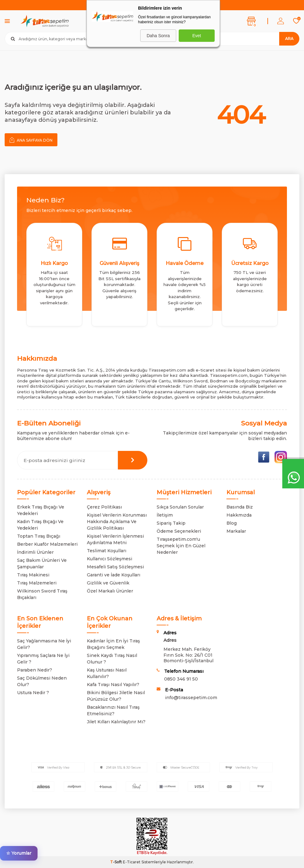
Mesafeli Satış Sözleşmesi (115, 567)
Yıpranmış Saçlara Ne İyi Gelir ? (43, 659)
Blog (232, 523)
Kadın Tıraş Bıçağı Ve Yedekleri (40, 525)
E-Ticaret (132, 862)
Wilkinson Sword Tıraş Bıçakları (42, 594)
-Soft (116, 862)
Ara (289, 39)
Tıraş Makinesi (33, 575)
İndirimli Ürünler (35, 552)
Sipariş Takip (171, 523)
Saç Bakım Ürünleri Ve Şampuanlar (42, 564)
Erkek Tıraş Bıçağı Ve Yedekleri (41, 510)
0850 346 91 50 (181, 679)
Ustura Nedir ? (33, 693)
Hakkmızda (239, 515)
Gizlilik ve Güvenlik (108, 583)
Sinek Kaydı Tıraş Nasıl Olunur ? (112, 659)
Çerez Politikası (104, 507)
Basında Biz (240, 507)
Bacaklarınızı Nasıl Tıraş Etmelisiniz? (113, 710)
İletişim (165, 515)
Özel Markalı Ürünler (110, 591)
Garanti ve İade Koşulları (114, 575)
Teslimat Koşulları (107, 551)
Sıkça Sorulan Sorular (180, 507)
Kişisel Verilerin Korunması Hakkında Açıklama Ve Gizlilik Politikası (117, 522)
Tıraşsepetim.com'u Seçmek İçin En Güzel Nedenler (181, 546)
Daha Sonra (158, 36)
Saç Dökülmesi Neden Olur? (42, 681)
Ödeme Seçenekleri (179, 531)
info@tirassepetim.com (191, 698)
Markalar (236, 531)
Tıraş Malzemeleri (37, 583)
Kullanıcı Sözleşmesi (110, 559)
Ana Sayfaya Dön (31, 140)
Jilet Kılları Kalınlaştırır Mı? (116, 722)
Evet (197, 36)
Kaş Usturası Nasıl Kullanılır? (107, 673)
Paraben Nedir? (35, 670)
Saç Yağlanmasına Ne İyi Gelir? (44, 644)
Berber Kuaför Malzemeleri (47, 544)
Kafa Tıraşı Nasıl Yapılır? (113, 685)
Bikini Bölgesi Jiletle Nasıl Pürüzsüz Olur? (116, 696)
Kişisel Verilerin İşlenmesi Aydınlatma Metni (115, 539)
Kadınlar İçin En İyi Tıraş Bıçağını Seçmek (113, 644)
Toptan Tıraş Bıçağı (39, 536)
